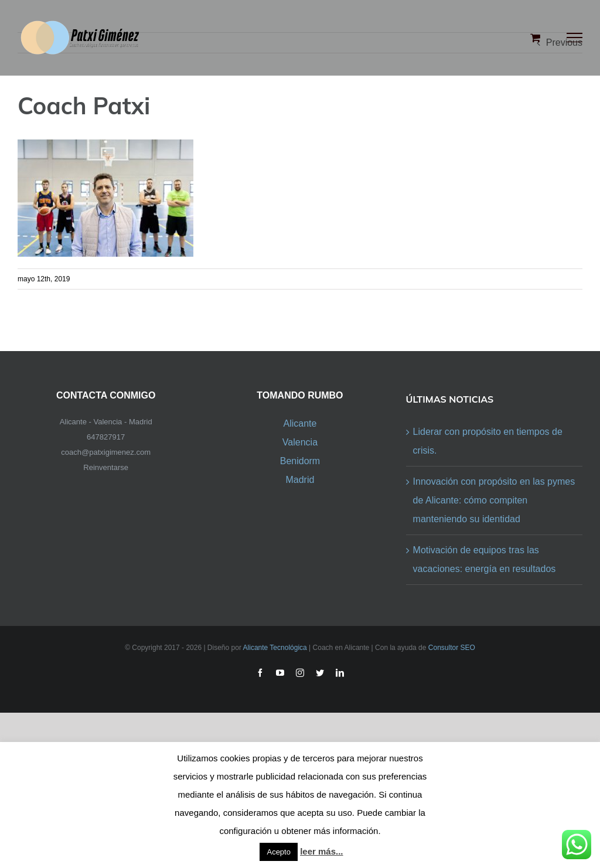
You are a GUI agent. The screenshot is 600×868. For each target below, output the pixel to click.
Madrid (300, 480)
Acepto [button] (278, 852)
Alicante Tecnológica (275, 648)
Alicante (300, 423)
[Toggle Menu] (575, 38)
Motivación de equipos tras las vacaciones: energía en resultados (485, 559)
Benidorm (300, 461)
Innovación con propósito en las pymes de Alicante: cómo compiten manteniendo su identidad (494, 500)
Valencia (300, 442)
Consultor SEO (452, 648)
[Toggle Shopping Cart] (535, 38)
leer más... (321, 851)
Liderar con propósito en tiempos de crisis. (488, 441)
